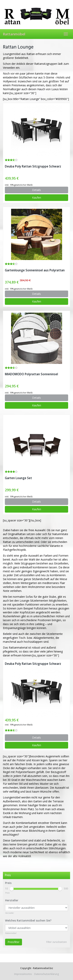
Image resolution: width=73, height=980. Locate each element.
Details (36, 190)
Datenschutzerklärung (47, 974)
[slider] (12, 889)
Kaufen (37, 198)
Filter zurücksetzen (57, 942)
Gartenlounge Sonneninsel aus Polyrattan (35, 270)
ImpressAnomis (23, 974)
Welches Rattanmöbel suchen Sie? (28, 920)
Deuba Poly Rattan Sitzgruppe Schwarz (33, 166)
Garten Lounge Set (18, 478)
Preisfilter (14, 942)
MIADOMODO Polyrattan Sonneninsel (31, 374)
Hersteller (12, 900)
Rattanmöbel (14, 34)
